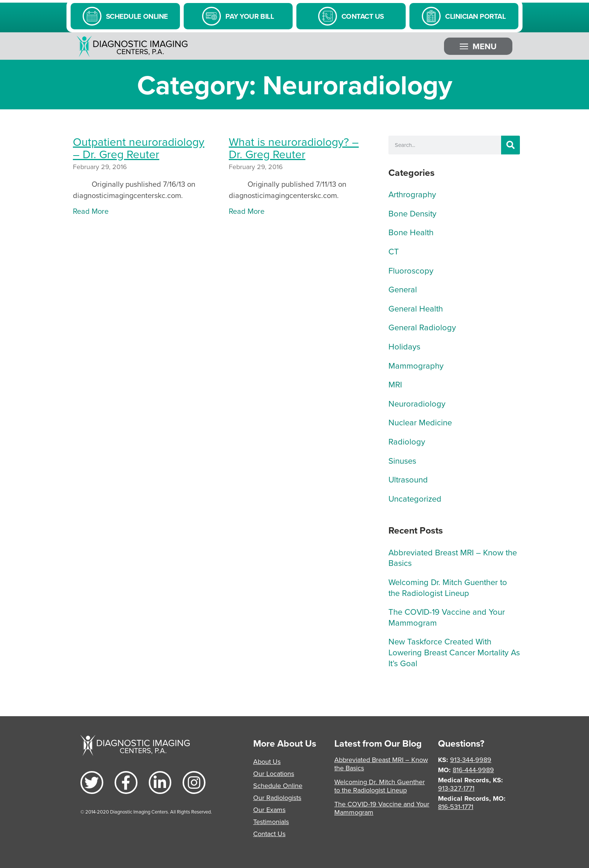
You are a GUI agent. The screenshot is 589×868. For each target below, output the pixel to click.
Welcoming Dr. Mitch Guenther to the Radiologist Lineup (448, 587)
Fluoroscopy (411, 270)
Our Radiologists (277, 798)
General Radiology (422, 327)
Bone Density (412, 213)
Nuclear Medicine (420, 422)
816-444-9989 (473, 770)
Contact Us (269, 834)
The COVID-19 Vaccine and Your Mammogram (447, 617)
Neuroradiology (417, 403)
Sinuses (402, 460)
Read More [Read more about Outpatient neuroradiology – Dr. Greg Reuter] (91, 211)
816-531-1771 (456, 807)
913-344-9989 (471, 760)
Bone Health (411, 232)
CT (394, 251)
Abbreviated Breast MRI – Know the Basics (453, 558)
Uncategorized (415, 498)
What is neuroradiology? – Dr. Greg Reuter (294, 148)
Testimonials (271, 822)
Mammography (416, 365)
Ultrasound (408, 479)
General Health (416, 308)
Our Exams (269, 810)
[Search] (510, 145)
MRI (395, 384)
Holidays (404, 346)
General (403, 289)
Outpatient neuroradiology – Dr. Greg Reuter (139, 148)
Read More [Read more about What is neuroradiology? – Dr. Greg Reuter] (247, 211)
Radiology (407, 441)
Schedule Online (278, 786)
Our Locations (274, 773)
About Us (267, 761)
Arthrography (412, 194)
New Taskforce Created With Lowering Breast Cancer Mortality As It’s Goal (454, 652)
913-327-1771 (456, 788)
